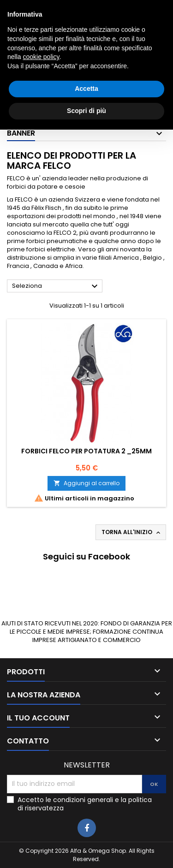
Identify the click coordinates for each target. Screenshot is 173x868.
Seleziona (56, 286)
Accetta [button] (86, 827)
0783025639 (59, 8)
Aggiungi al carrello (86, 483)
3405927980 (137, 8)
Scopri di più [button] (86, 849)
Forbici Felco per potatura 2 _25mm (86, 451)
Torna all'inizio (132, 532)
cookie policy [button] (41, 796)
